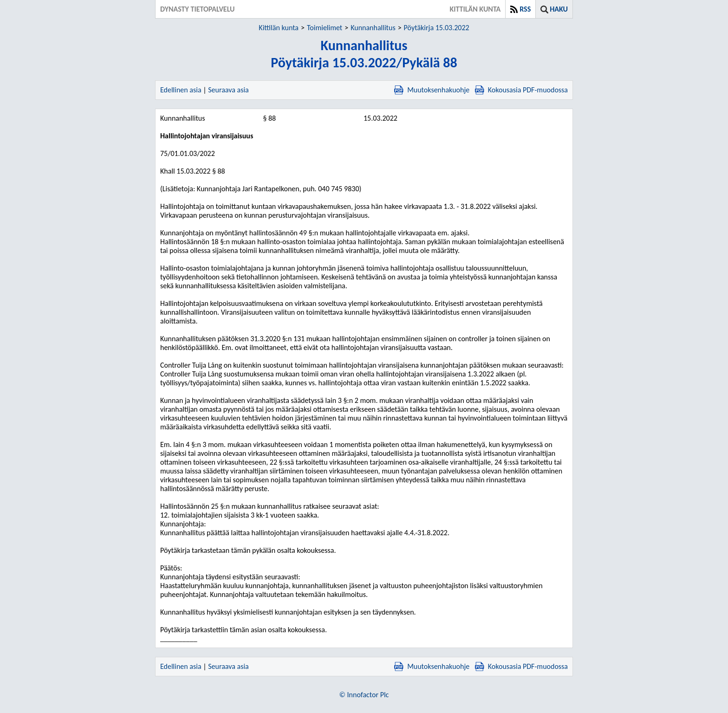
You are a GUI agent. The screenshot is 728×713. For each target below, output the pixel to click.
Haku (559, 9)
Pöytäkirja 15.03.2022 (437, 28)
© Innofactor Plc (364, 695)
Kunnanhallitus (373, 28)
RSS (525, 9)
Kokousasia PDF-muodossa (521, 90)
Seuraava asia (228, 90)
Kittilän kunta (279, 28)
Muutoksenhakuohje (432, 90)
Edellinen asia (181, 90)
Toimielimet (325, 28)
